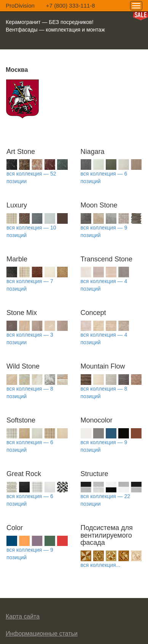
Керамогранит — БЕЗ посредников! (50, 22)
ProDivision (20, 6)
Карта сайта (23, 616)
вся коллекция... (101, 565)
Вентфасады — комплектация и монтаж (55, 30)
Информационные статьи (42, 634)
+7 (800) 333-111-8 (71, 6)
